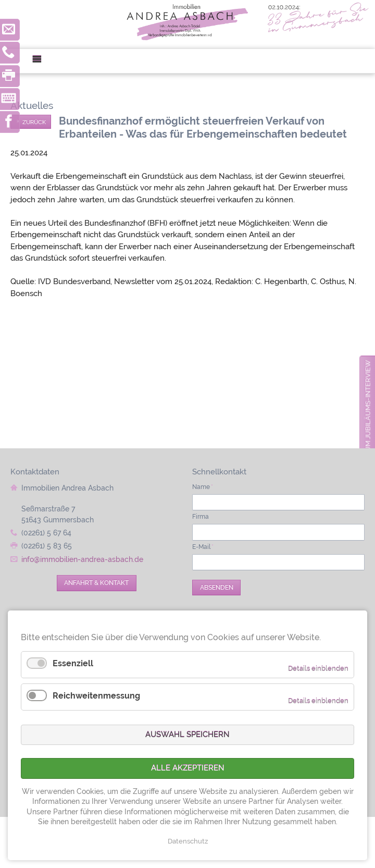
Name (203, 487)
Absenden (217, 588)
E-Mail (203, 547)
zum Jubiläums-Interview (368, 408)
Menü (41, 61)
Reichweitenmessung (96, 696)
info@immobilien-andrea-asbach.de (82, 559)
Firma (201, 517)
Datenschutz (188, 841)
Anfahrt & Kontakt (96, 583)
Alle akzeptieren (188, 768)
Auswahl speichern (187, 735)
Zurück (34, 122)
